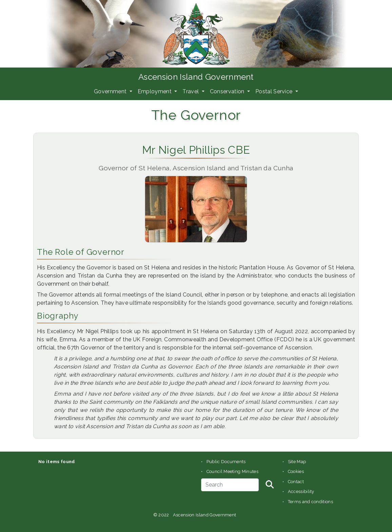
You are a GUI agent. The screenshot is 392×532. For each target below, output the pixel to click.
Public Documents (226, 462)
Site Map (297, 462)
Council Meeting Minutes (232, 471)
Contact (296, 482)
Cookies (296, 471)
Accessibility (301, 491)
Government (111, 91)
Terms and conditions (310, 502)
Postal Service (275, 91)
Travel (191, 91)
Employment (155, 91)
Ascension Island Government (196, 77)
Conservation (228, 91)
